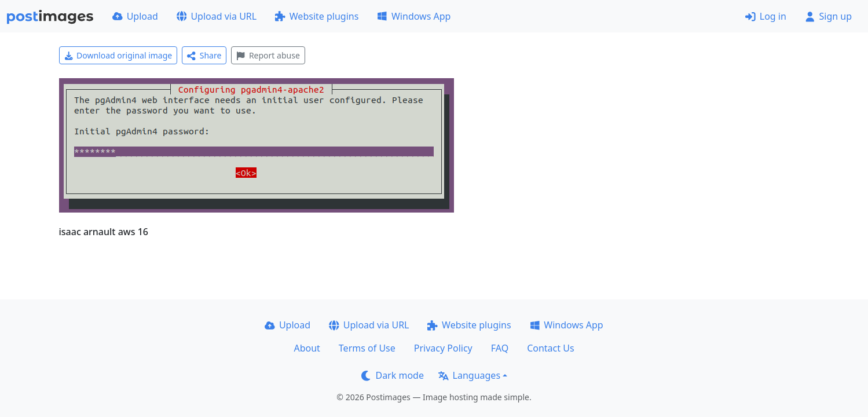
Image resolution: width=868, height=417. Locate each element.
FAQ (500, 348)
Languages (469, 375)
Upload (135, 16)
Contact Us (550, 348)
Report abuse (268, 55)
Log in (766, 16)
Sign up (828, 16)
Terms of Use (367, 348)
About (307, 348)
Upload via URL (217, 16)
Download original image (118, 55)
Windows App (414, 16)
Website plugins (317, 16)
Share (204, 55)
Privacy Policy (443, 348)
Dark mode (393, 375)
